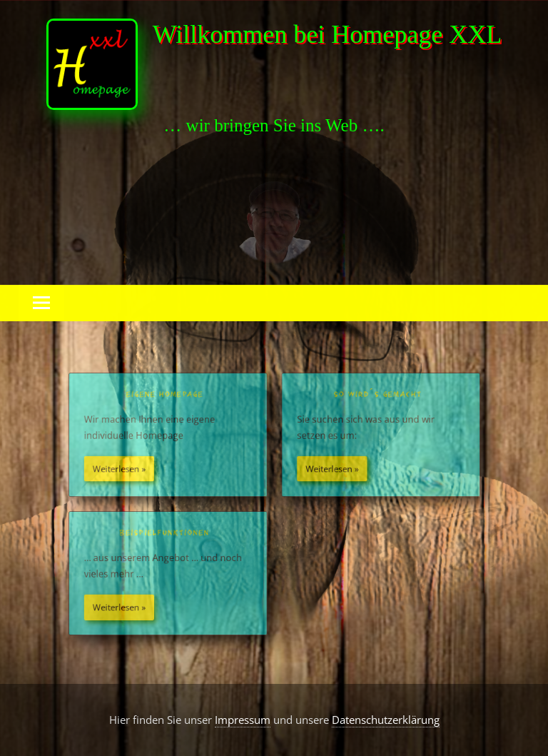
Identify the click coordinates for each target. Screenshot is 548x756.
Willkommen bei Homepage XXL (327, 34)
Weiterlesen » (119, 469)
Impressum (243, 720)
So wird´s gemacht (377, 396)
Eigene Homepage (165, 396)
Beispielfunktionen (166, 534)
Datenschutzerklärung (386, 720)
